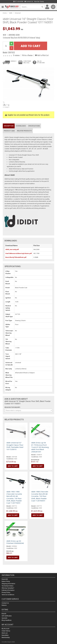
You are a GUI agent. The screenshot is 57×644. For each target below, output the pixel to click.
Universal (18, 13)
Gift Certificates (7, 616)
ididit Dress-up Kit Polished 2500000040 (15, 542)
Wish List (5, 633)
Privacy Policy (6, 592)
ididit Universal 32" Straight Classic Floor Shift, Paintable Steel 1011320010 (15, 446)
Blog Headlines (7, 620)
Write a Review (27, 55)
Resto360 (5, 579)
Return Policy (6, 581)
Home (5, 13)
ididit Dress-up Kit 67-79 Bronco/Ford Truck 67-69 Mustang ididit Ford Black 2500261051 (40, 447)
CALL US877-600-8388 (41, 62)
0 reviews (16, 55)
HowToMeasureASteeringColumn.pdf (19, 253)
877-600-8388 (18, 2)
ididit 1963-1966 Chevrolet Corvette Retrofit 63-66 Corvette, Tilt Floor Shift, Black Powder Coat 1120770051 (14, 497)
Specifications (34, 126)
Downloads (21, 126)
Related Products (24, 131)
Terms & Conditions (8, 595)
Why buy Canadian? (8, 588)
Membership (6, 637)
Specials (4, 618)
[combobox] (28, 410)
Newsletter (5, 635)
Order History (6, 631)
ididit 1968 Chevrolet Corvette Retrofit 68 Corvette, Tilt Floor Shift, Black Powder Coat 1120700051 (40, 496)
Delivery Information (8, 590)
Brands (4, 614)
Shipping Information (8, 584)
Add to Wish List (42, 55)
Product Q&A (9, 131)
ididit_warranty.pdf (12, 249)
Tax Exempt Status (7, 586)
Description (9, 126)
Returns (4, 605)
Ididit (11, 13)
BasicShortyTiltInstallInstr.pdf (16, 257)
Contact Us (29, 2)
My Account (5, 629)
